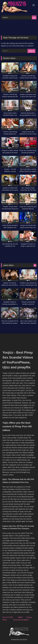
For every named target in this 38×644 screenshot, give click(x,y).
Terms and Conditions (21, 620)
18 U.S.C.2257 (8, 617)
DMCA (20, 617)
